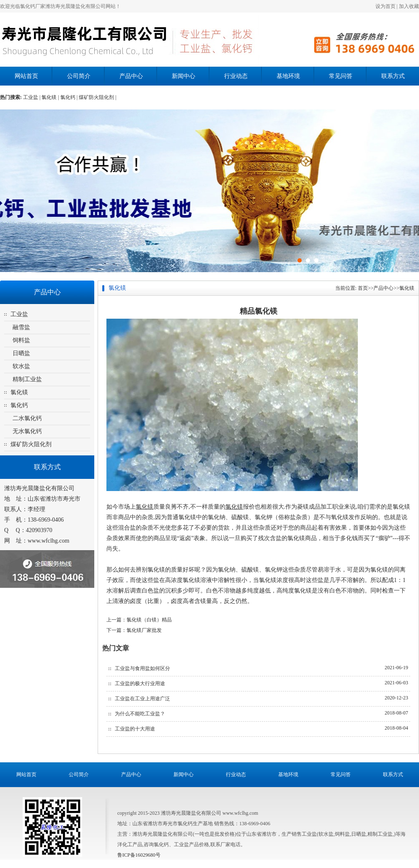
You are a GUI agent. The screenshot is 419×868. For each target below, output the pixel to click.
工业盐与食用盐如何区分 (142, 668)
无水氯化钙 (27, 431)
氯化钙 (19, 405)
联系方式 (393, 76)
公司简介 (79, 76)
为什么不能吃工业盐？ (140, 714)
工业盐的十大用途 (135, 729)
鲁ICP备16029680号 (139, 855)
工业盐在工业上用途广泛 (142, 699)
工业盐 (19, 314)
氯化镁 (19, 392)
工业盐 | (32, 97)
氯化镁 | (51, 97)
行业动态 (236, 76)
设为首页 (385, 6)
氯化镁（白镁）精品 (149, 620)
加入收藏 (409, 6)
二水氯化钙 (27, 418)
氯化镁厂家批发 (144, 630)
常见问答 (341, 76)
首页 (363, 288)
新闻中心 (184, 76)
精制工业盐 (27, 379)
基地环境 (288, 76)
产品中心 (131, 76)
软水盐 (21, 366)
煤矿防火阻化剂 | (97, 97)
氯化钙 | (70, 97)
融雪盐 (21, 327)
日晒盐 (21, 353)
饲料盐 (21, 340)
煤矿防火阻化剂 (31, 444)
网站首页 (26, 76)
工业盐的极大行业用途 (140, 683)
